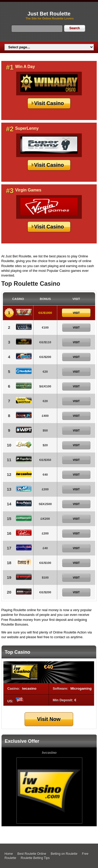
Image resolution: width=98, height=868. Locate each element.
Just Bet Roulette (49, 14)
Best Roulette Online (32, 854)
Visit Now (49, 719)
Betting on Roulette (64, 854)
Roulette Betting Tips (35, 858)
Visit (76, 313)
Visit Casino (49, 103)
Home (9, 854)
